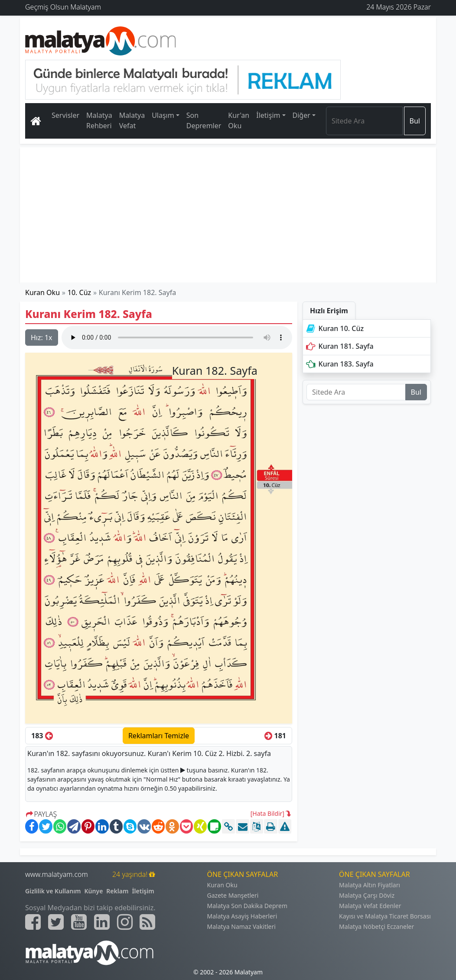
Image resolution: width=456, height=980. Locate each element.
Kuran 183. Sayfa (339, 364)
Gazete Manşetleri (233, 895)
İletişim (143, 891)
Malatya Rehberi (99, 120)
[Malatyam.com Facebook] (33, 922)
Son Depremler (204, 120)
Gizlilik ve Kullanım (53, 891)
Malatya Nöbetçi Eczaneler (376, 926)
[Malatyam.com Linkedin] (102, 922)
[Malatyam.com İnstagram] (125, 922)
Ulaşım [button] (163, 115)
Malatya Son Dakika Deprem (248, 906)
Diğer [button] (301, 115)
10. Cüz (79, 292)
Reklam (117, 891)
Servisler (65, 115)
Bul (415, 121)
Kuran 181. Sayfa (339, 346)
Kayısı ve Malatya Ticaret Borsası (385, 916)
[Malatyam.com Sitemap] (147, 922)
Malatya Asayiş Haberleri (242, 916)
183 (42, 736)
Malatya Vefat (132, 120)
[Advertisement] (228, 215)
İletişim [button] (268, 115)
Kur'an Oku (239, 120)
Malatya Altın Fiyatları (370, 885)
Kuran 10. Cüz (334, 328)
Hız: (42, 337)
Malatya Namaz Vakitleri (241, 926)
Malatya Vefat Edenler (370, 906)
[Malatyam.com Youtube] (79, 922)
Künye (94, 891)
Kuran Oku (42, 292)
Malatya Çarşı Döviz (367, 895)
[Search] (364, 121)
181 (275, 736)
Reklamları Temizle (159, 736)
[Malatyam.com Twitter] (56, 922)
